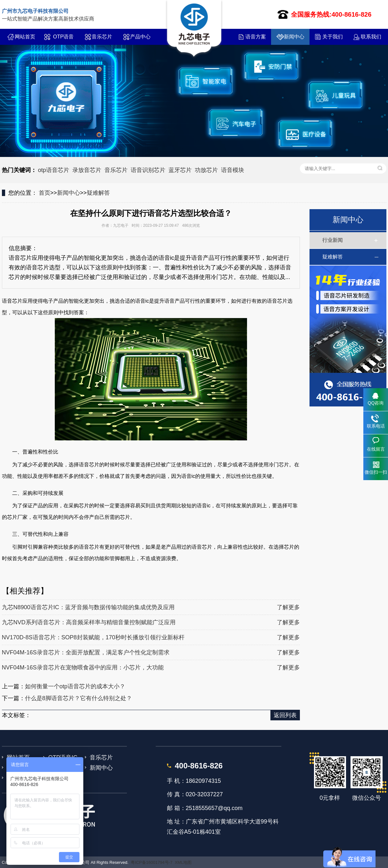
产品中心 (140, 37)
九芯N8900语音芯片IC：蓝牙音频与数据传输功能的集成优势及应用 (88, 607)
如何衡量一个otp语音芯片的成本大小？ (75, 686)
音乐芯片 (102, 37)
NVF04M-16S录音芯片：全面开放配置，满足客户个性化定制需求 (86, 652)
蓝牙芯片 (180, 170)
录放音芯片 (87, 170)
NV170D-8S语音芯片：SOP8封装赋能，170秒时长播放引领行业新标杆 (93, 637)
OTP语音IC (64, 39)
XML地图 (183, 862)
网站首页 (25, 37)
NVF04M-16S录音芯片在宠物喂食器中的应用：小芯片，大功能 (83, 667)
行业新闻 (333, 240)
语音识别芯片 (148, 170)
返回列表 (285, 715)
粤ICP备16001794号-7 (152, 862)
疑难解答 (98, 193)
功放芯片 (206, 170)
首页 (45, 193)
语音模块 (233, 170)
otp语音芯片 (54, 170)
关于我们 (333, 37)
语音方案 (256, 37)
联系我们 (371, 37)
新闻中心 (294, 37)
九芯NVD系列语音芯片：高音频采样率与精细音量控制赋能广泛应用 (89, 622)
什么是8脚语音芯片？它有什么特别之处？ (78, 698)
